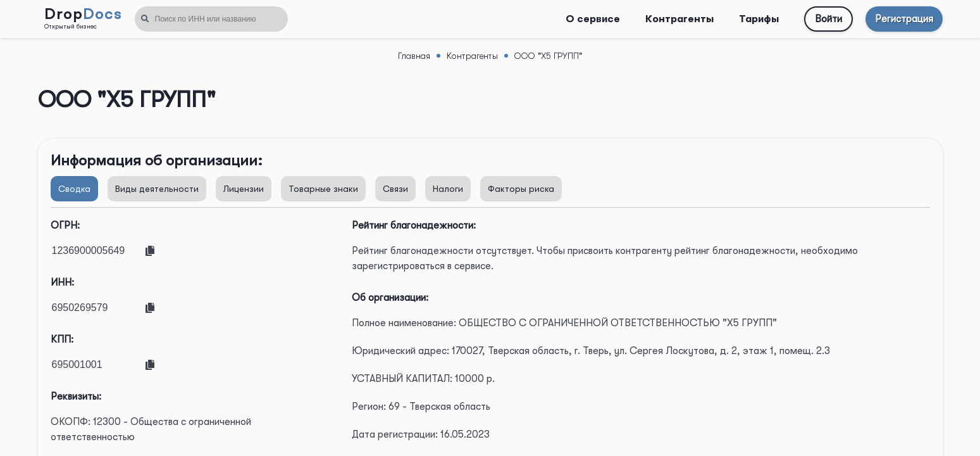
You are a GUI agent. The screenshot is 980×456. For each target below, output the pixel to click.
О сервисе (593, 19)
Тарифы (759, 19)
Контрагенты (679, 19)
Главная (414, 56)
